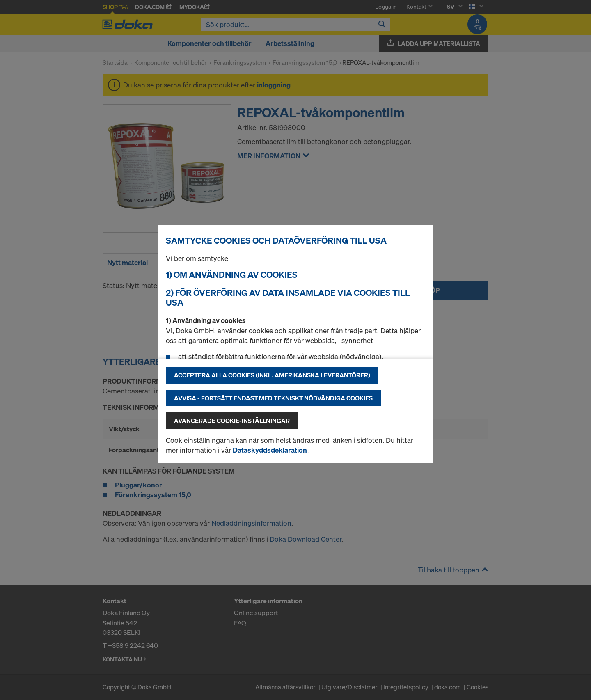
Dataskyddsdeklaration (270, 450)
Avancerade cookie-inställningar (232, 421)
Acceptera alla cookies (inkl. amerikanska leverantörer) (272, 375)
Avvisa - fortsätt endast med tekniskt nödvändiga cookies (273, 398)
